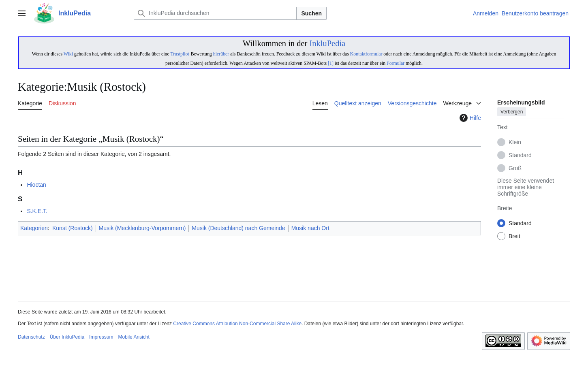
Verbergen (512, 112)
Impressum (101, 337)
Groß (515, 168)
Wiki (68, 54)
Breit (514, 237)
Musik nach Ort (310, 228)
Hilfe (469, 118)
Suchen (311, 13)
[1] (331, 63)
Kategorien (34, 228)
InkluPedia (327, 43)
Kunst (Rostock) (73, 228)
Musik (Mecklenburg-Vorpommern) (142, 228)
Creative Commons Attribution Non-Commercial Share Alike (237, 324)
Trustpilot (180, 54)
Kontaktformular (366, 54)
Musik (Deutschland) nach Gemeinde (238, 228)
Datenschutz (31, 337)
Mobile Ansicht (134, 337)
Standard (520, 156)
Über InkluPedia (67, 337)
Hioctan (36, 185)
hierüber (221, 54)
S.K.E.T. (37, 211)
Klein (515, 143)
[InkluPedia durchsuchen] (215, 13)
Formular (396, 63)
